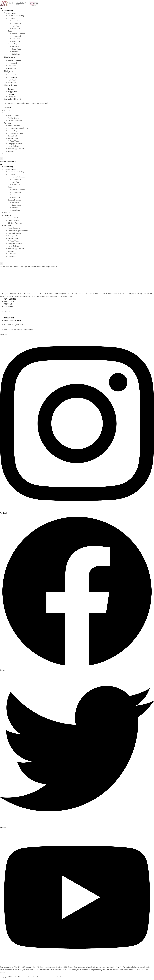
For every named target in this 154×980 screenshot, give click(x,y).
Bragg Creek (16, 49)
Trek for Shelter (13, 118)
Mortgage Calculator (15, 144)
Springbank (16, 54)
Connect (7, 154)
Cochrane (11, 18)
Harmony (15, 52)
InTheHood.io (58, 977)
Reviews (11, 151)
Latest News (12, 256)
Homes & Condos (18, 21)
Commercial (16, 23)
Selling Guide (13, 138)
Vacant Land (16, 28)
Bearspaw (15, 46)
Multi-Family (16, 26)
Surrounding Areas (15, 44)
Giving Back (8, 113)
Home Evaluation (14, 146)
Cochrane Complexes (16, 133)
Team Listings (9, 11)
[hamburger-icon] (1, 9)
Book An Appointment (16, 149)
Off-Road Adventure (15, 121)
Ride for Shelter (14, 115)
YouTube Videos (14, 141)
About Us (7, 110)
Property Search (10, 13)
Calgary (11, 31)
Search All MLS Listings (16, 16)
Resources (8, 123)
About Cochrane (14, 126)
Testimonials (12, 254)
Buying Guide (13, 136)
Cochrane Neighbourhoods (18, 128)
